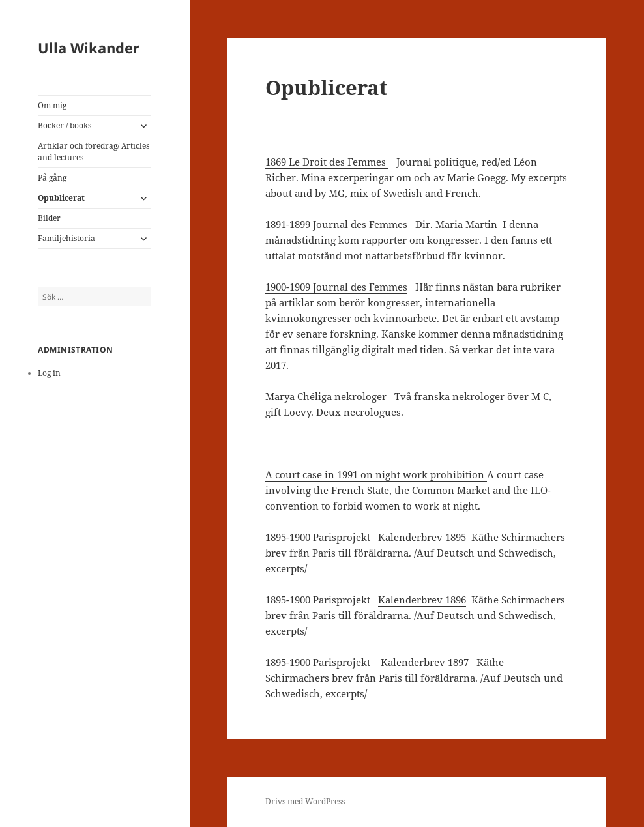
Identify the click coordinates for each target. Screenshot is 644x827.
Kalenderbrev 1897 (421, 662)
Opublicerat (61, 198)
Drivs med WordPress (305, 801)
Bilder (49, 218)
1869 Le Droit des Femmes (327, 162)
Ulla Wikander (89, 48)
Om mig (52, 105)
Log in (49, 373)
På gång (52, 178)
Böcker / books (65, 125)
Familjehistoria (66, 238)
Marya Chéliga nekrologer (326, 396)
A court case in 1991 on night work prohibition (376, 474)
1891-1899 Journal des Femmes (336, 224)
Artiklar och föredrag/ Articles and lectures (94, 152)
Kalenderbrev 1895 (422, 537)
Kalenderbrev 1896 (422, 600)
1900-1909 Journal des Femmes (336, 287)
